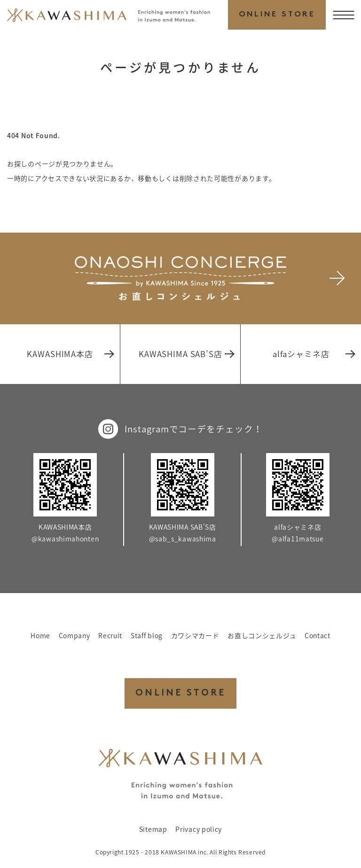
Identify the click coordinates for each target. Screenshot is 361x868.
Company (75, 635)
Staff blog (147, 635)
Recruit (110, 635)
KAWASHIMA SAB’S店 (186, 354)
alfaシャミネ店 (313, 354)
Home (40, 635)
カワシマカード (195, 635)
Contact (318, 635)
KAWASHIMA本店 (70, 354)
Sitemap (153, 829)
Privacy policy (199, 829)
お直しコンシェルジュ (262, 635)
